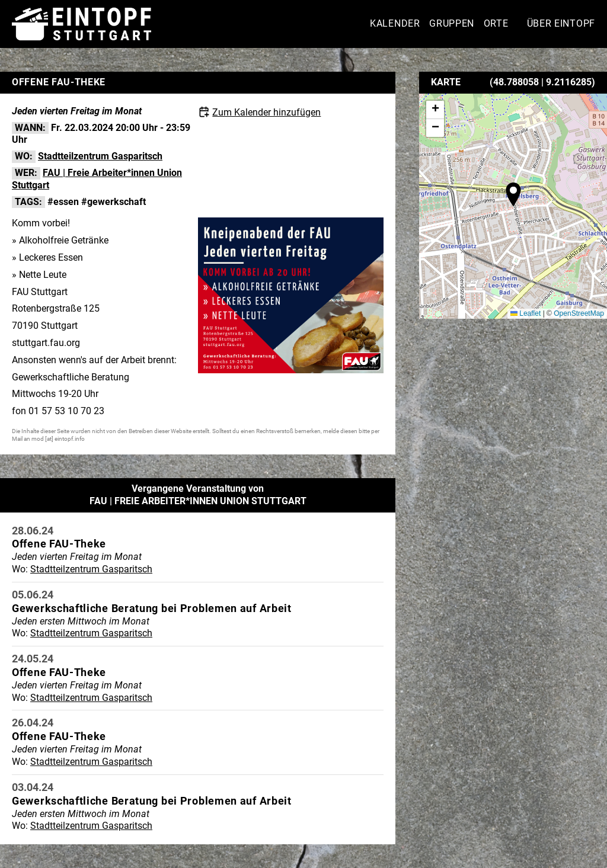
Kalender (395, 23)
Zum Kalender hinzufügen (266, 112)
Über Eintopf (561, 23)
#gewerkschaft (114, 202)
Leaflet (525, 313)
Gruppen (452, 23)
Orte (496, 23)
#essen (63, 202)
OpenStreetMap (579, 313)
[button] (513, 194)
